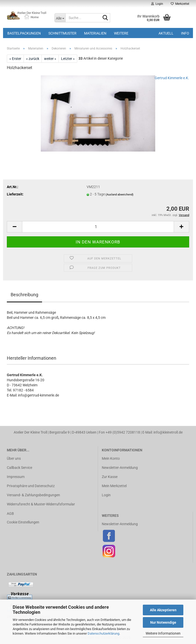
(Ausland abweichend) (120, 195)
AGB (10, 514)
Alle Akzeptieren (163, 610)
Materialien (95, 33)
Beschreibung (24, 295)
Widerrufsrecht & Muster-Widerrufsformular (41, 504)
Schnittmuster (62, 33)
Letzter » (68, 59)
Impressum (16, 477)
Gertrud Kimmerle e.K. (172, 78)
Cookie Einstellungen (23, 522)
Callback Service (19, 468)
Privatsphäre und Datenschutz (31, 486)
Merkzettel (180, 4)
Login (106, 495)
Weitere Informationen (163, 633)
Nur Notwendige (163, 622)
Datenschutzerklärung (103, 633)
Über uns (14, 458)
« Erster (15, 59)
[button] (14, 227)
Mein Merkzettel (114, 486)
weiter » (50, 59)
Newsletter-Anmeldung (120, 468)
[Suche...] (60, 18)
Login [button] (157, 4)
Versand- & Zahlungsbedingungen (33, 495)
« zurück (33, 59)
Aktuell (166, 33)
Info (185, 33)
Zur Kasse (110, 477)
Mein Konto (111, 458)
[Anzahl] (98, 227)
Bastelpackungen (24, 33)
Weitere (121, 33)
